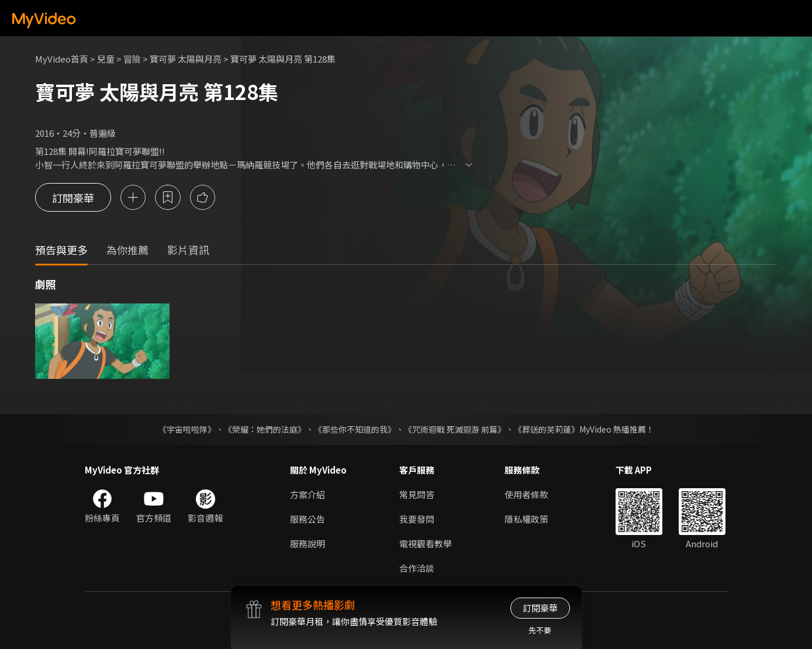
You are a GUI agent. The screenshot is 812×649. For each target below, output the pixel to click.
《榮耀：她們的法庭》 (265, 429)
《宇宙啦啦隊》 (187, 429)
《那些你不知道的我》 (355, 429)
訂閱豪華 (73, 198)
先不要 (540, 630)
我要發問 (417, 519)
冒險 (132, 59)
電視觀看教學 (426, 543)
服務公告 (307, 519)
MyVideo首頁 (62, 59)
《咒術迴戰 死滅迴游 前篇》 (455, 429)
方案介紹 (307, 494)
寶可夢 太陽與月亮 (186, 59)
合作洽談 (417, 568)
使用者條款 (526, 494)
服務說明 (307, 543)
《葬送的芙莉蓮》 (547, 429)
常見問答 (417, 494)
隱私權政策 (526, 519)
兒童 (106, 59)
